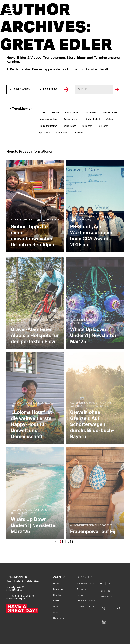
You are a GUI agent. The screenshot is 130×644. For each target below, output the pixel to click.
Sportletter (44, 133)
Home (56, 584)
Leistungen (58, 589)
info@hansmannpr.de (16, 599)
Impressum (105, 591)
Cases (56, 601)
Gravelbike (90, 113)
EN (109, 584)
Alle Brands (49, 89)
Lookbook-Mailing (48, 119)
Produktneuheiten (48, 126)
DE (102, 584)
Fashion (80, 595)
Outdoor (111, 119)
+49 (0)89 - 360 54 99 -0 (22, 596)
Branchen (58, 595)
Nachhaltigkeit (93, 119)
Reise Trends (70, 126)
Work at (57, 607)
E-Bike (42, 113)
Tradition (79, 133)
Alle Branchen (20, 89)
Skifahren (87, 126)
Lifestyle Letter (109, 113)
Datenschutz (106, 597)
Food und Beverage (86, 601)
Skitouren (103, 126)
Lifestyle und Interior (86, 607)
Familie (55, 113)
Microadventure (71, 119)
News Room (59, 618)
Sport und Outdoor (85, 584)
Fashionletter (72, 113)
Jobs (56, 612)
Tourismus (82, 589)
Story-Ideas (62, 133)
